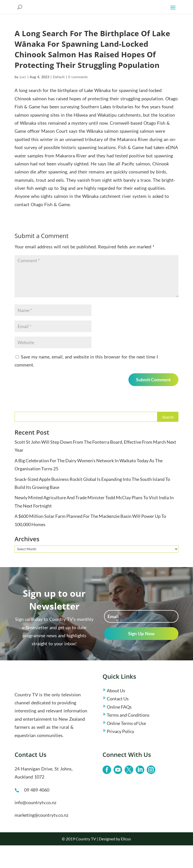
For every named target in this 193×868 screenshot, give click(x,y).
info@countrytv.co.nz (35, 825)
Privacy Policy (120, 754)
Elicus (126, 861)
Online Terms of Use (126, 746)
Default (59, 99)
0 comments (78, 99)
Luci (23, 99)
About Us (116, 713)
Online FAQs (119, 729)
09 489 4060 (37, 812)
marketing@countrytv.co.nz (41, 838)
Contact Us (118, 721)
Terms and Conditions (128, 738)
